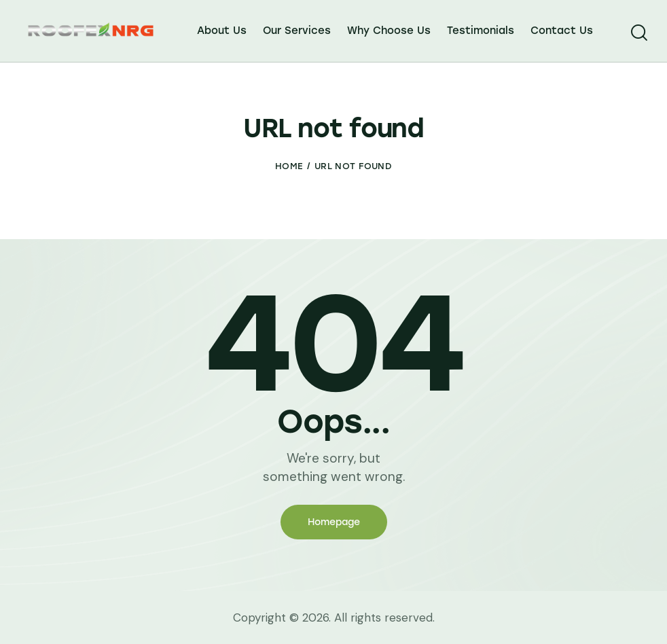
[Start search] (638, 33)
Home (289, 166)
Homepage (334, 522)
